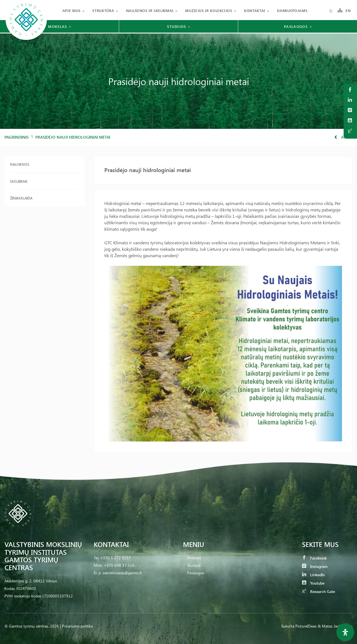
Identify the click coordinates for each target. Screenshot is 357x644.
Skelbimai (19, 181)
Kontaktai (255, 10)
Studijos (194, 565)
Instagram (315, 566)
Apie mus (72, 10)
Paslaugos (196, 573)
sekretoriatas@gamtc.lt (122, 573)
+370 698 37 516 (119, 565)
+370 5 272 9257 (115, 558)
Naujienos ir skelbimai (150, 10)
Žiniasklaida (21, 198)
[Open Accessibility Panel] (345, 632)
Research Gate (319, 591)
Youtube (313, 583)
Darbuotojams (292, 10)
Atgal (343, 137)
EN (348, 10)
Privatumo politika (77, 626)
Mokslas (194, 558)
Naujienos (20, 164)
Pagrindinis (17, 137)
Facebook (314, 558)
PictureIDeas (306, 626)
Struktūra (103, 10)
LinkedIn (313, 575)
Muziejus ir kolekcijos (209, 10)
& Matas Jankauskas (335, 626)
